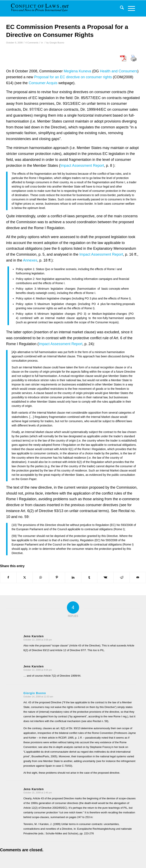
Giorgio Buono (57, 43)
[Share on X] (25, 577)
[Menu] (129, 8)
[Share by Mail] (138, 577)
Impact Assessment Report (82, 166)
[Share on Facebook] (8, 577)
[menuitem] (120, 8)
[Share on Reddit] (122, 577)
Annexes (30, 260)
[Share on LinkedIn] (73, 577)
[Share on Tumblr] (89, 577)
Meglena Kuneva (77, 71)
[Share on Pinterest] (57, 577)
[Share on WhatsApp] (41, 577)
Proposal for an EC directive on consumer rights (73, 77)
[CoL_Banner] (42, 8)
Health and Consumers (119, 71)
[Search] (120, 8)
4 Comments (32, 43)
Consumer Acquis (43, 83)
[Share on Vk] (105, 577)
